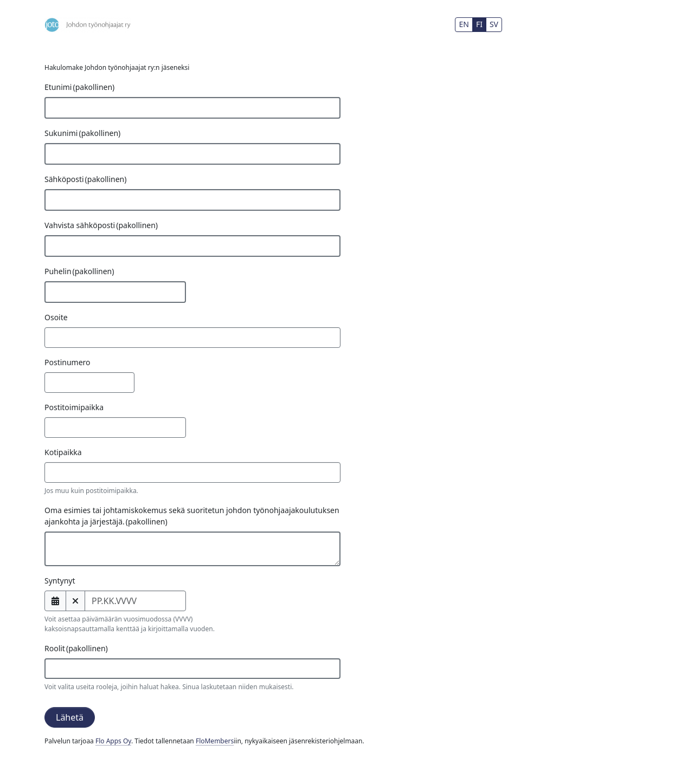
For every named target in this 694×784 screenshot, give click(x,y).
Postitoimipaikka (74, 407)
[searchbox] (66, 669)
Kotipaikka (63, 452)
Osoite (56, 317)
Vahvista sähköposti (101, 225)
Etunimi (79, 87)
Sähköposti (85, 179)
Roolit (76, 648)
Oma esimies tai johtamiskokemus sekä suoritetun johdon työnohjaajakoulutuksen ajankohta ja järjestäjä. (192, 516)
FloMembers (215, 741)
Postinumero (68, 362)
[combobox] (192, 669)
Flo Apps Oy (113, 741)
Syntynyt (60, 581)
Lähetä (70, 717)
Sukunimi (82, 133)
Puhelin (79, 271)
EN (464, 24)
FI (479, 24)
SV (494, 24)
